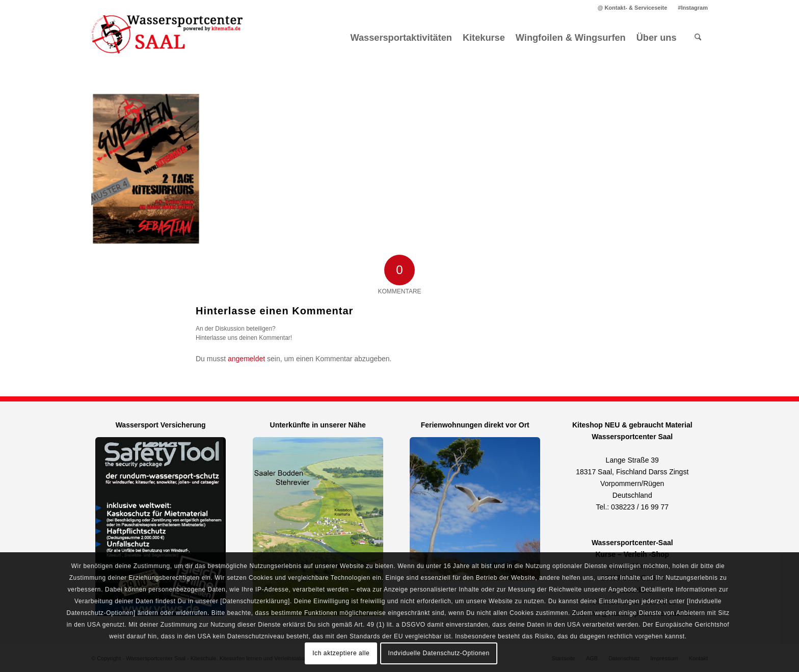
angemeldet (246, 359)
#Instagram (693, 8)
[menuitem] (633, 8)
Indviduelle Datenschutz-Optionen (439, 653)
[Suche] (698, 38)
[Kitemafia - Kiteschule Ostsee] (168, 38)
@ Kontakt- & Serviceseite (633, 8)
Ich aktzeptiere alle (341, 653)
